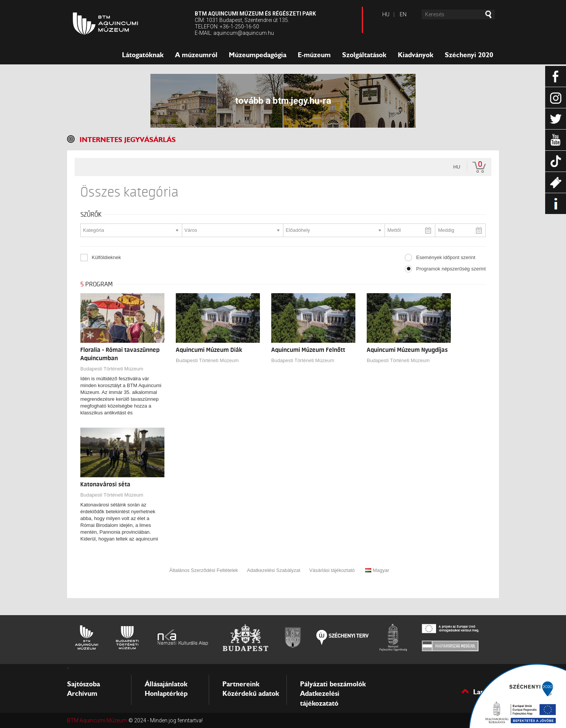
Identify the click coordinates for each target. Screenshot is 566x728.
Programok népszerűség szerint (451, 269)
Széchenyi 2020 (469, 55)
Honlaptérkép (166, 694)
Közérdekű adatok (251, 694)
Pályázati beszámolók (333, 684)
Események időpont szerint (446, 257)
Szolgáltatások (364, 55)
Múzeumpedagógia (258, 55)
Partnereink (241, 684)
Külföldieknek (106, 257)
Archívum (82, 694)
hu (457, 167)
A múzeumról (196, 55)
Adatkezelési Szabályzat (274, 570)
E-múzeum (314, 55)
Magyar (377, 570)
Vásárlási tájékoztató (332, 570)
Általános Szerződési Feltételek (204, 570)
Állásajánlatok (166, 684)
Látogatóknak (143, 55)
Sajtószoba (84, 684)
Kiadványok (416, 55)
